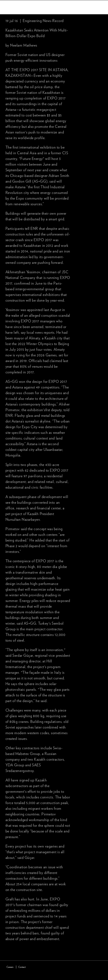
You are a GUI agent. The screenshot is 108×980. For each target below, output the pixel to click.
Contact (22, 967)
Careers (10, 967)
